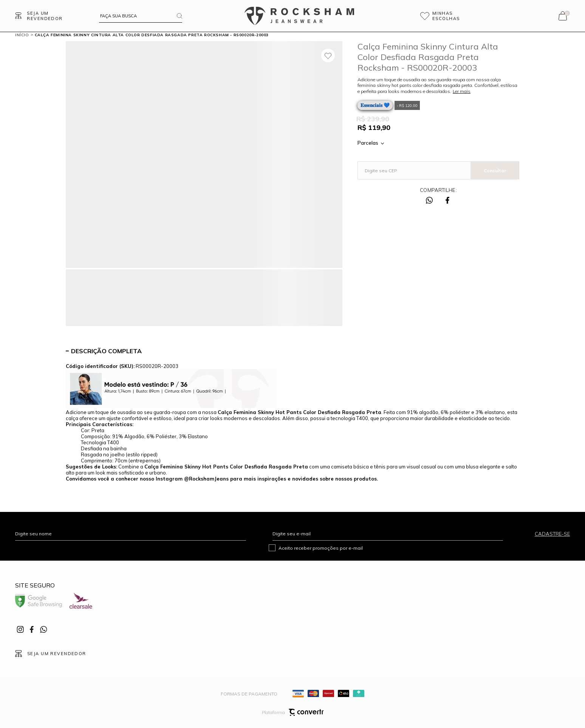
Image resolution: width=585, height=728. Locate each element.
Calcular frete (495, 170)
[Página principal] (299, 16)
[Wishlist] (450, 16)
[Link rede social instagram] (21, 629)
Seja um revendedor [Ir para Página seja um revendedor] (45, 16)
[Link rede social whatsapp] (43, 629)
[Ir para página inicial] (22, 35)
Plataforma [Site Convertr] (293, 712)
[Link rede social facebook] (32, 629)
